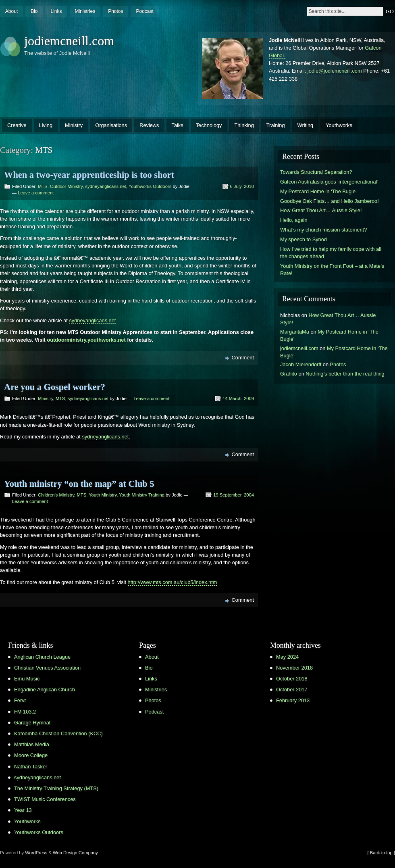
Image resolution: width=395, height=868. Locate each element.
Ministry (74, 125)
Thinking (244, 125)
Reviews (149, 125)
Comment (243, 358)
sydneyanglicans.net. (106, 437)
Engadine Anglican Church (45, 690)
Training (276, 125)
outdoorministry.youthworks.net (86, 340)
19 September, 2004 (234, 495)
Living (46, 125)
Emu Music (27, 679)
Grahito (289, 374)
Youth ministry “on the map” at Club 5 (79, 484)
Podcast (144, 11)
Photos (115, 11)
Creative (17, 125)
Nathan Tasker (31, 767)
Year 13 (23, 810)
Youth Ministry (103, 495)
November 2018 (294, 668)
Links (56, 11)
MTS (43, 186)
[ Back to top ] (381, 853)
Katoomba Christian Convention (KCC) (58, 733)
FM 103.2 (25, 712)
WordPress (36, 853)
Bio (34, 11)
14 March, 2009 (238, 399)
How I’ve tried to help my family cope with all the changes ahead (331, 253)
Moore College (31, 755)
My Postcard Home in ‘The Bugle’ (318, 191)
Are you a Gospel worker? (55, 387)
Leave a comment (36, 193)
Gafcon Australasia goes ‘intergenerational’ (329, 182)
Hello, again (294, 220)
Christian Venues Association (47, 668)
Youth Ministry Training (142, 495)
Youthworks (339, 125)
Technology (209, 125)
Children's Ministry (56, 495)
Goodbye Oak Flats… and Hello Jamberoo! (330, 201)
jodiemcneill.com (69, 41)
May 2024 (287, 657)
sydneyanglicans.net (105, 186)
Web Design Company (75, 853)
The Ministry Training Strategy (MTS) (56, 788)
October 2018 (292, 679)
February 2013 (293, 700)
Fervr (20, 700)
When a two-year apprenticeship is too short (89, 175)
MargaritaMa (295, 332)
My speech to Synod (304, 239)
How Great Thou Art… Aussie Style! (321, 210)
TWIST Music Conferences (45, 799)
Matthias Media (32, 744)
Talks (178, 125)
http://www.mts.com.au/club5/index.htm (173, 582)
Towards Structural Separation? (316, 172)
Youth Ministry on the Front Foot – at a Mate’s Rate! (332, 270)
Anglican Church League (42, 657)
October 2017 (292, 690)
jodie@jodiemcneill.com (335, 71)
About (11, 11)
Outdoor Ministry (66, 186)
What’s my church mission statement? (323, 230)
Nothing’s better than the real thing (345, 374)
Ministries (85, 11)
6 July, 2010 (242, 186)
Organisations (111, 125)
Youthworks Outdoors (150, 186)
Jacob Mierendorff (301, 364)
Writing (306, 125)
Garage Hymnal (32, 723)
